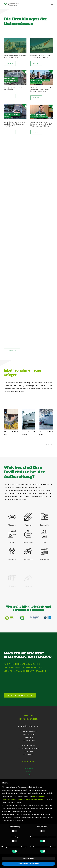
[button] (52, 5)
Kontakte (29, 775)
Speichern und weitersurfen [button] (28, 864)
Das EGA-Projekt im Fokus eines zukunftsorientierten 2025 (41, 56)
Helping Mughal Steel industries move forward (14, 89)
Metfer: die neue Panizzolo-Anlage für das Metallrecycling (15, 56)
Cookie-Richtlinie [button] (7, 802)
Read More (10, 63)
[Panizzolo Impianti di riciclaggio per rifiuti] (11, 5)
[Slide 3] (51, 445)
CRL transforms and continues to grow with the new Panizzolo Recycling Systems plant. (41, 90)
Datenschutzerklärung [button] (39, 790)
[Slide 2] (49, 445)
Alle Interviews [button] (12, 350)
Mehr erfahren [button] (28, 858)
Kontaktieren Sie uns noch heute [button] (20, 695)
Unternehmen (29, 769)
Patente (28, 772)
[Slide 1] (46, 445)
